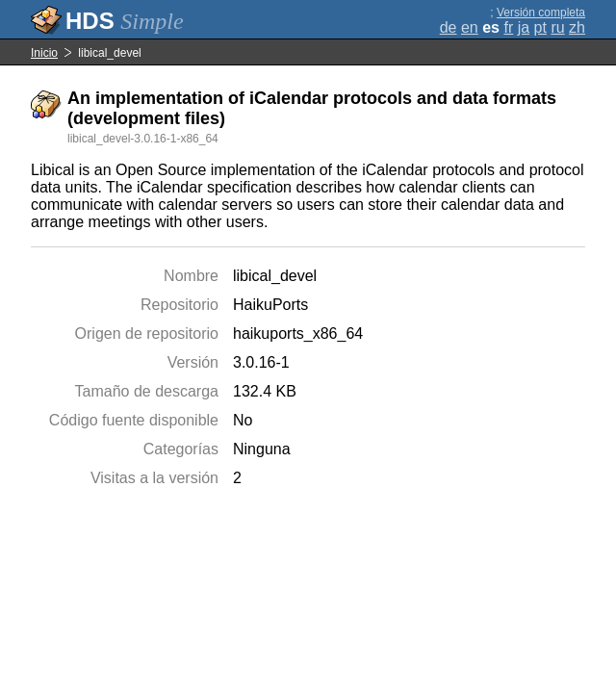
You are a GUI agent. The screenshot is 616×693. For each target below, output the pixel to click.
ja (524, 27)
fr (508, 27)
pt (540, 27)
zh (577, 27)
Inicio (44, 53)
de (449, 27)
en (470, 27)
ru (557, 27)
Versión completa (541, 13)
